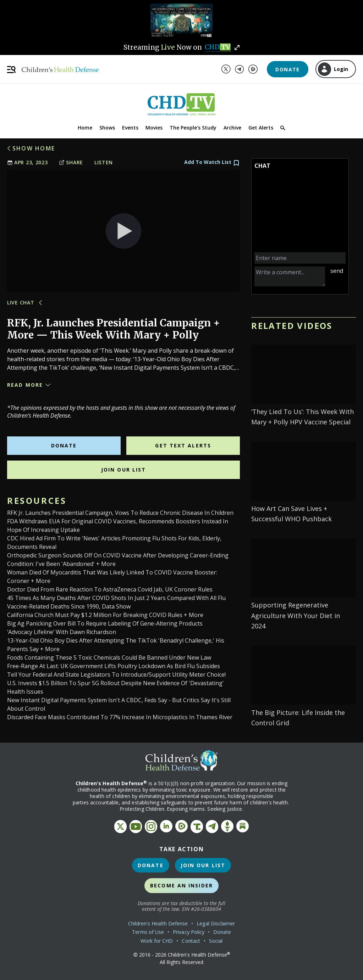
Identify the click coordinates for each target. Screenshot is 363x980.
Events (130, 128)
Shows (107, 128)
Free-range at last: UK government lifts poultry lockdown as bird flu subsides (114, 666)
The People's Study (193, 128)
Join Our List (123, 470)
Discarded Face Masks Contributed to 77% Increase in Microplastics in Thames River (120, 717)
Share (71, 162)
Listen (104, 162)
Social (216, 941)
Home (85, 128)
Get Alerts (261, 128)
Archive (232, 128)
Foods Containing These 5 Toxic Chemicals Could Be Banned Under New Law (109, 657)
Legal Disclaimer (216, 923)
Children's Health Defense (158, 923)
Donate (287, 69)
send (337, 271)
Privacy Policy (189, 932)
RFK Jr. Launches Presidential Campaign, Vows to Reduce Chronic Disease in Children (120, 513)
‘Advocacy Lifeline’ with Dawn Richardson (62, 632)
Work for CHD (157, 941)
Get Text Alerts (183, 445)
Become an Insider (181, 885)
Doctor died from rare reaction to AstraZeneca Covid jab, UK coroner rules (110, 589)
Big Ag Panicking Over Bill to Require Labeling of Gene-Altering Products (105, 623)
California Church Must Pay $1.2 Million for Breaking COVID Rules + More (105, 615)
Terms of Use (148, 932)
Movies (154, 128)
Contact (191, 941)
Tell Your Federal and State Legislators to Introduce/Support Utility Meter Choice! (116, 675)
